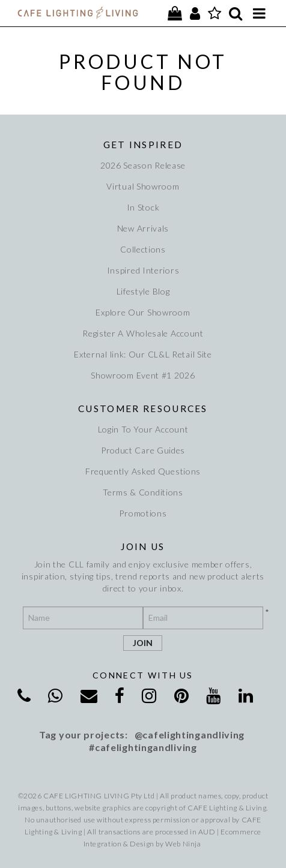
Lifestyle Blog (143, 291)
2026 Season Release (143, 165)
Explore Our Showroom (143, 312)
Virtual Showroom (143, 186)
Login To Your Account (143, 429)
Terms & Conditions (143, 492)
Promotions (143, 513)
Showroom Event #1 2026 (143, 375)
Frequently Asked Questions (143, 471)
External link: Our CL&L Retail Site (143, 354)
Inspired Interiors (143, 270)
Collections (143, 249)
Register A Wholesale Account (143, 333)
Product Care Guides (143, 450)
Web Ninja (183, 844)
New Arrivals (143, 228)
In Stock (143, 207)
